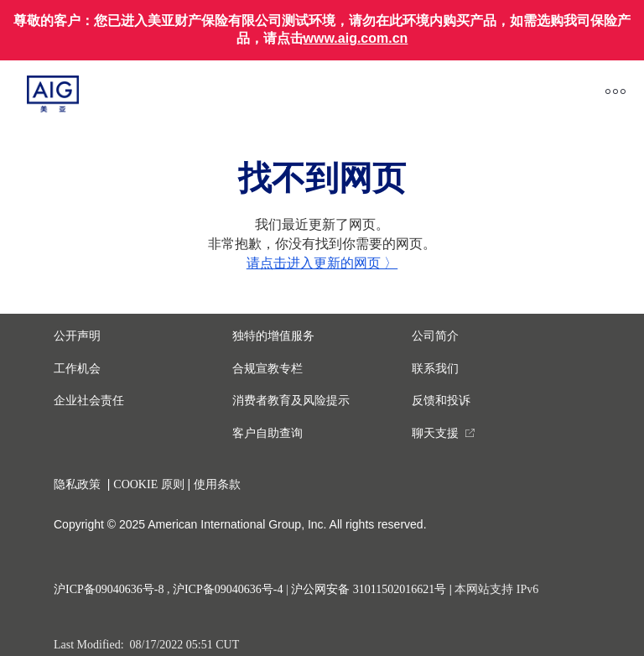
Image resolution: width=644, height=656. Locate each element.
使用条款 (217, 484)
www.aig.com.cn (356, 38)
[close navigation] (360, 94)
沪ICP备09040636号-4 (228, 589)
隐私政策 (77, 484)
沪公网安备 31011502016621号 (369, 589)
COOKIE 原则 (148, 484)
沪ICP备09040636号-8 (109, 589)
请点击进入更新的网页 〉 (322, 263)
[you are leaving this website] (444, 433)
